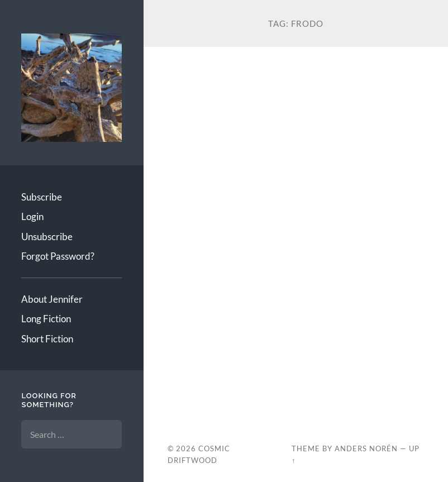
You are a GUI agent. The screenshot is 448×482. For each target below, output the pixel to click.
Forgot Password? (58, 256)
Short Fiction (47, 339)
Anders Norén (366, 448)
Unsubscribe (47, 237)
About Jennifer (52, 299)
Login (32, 216)
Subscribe (42, 197)
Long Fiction (46, 319)
